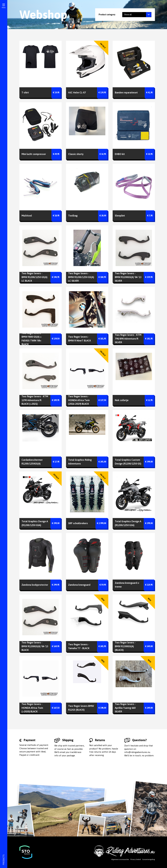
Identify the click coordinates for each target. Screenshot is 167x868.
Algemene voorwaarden (120, 859)
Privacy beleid (136, 859)
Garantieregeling (149, 859)
